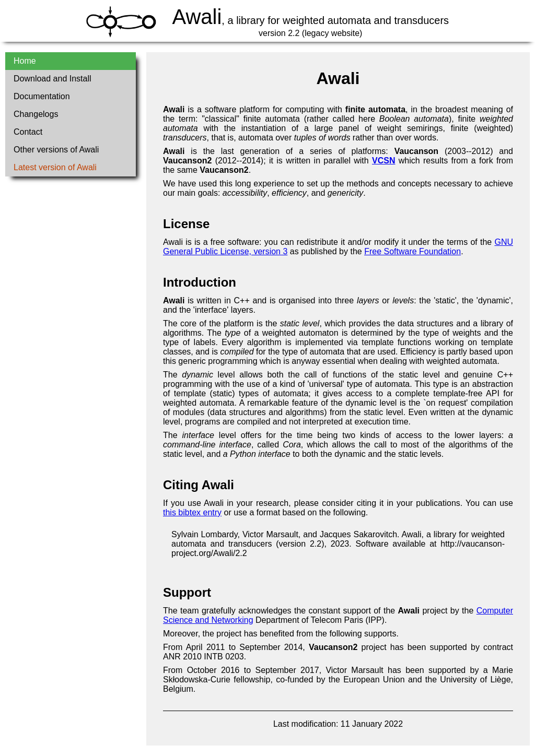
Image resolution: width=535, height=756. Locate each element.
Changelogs (36, 114)
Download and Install (53, 79)
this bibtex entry (192, 512)
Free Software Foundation (412, 251)
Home (25, 61)
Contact (28, 132)
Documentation (42, 96)
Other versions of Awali (56, 150)
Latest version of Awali (55, 167)
